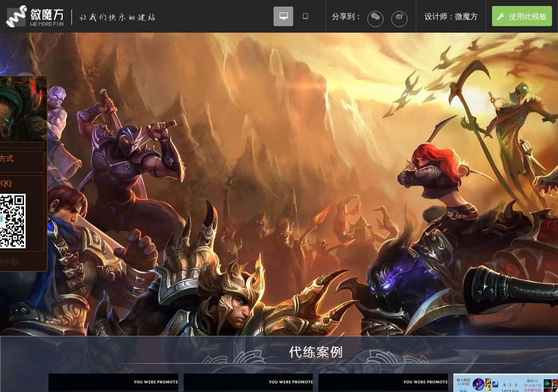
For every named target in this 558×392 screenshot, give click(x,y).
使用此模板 (522, 16)
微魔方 (90, 16)
